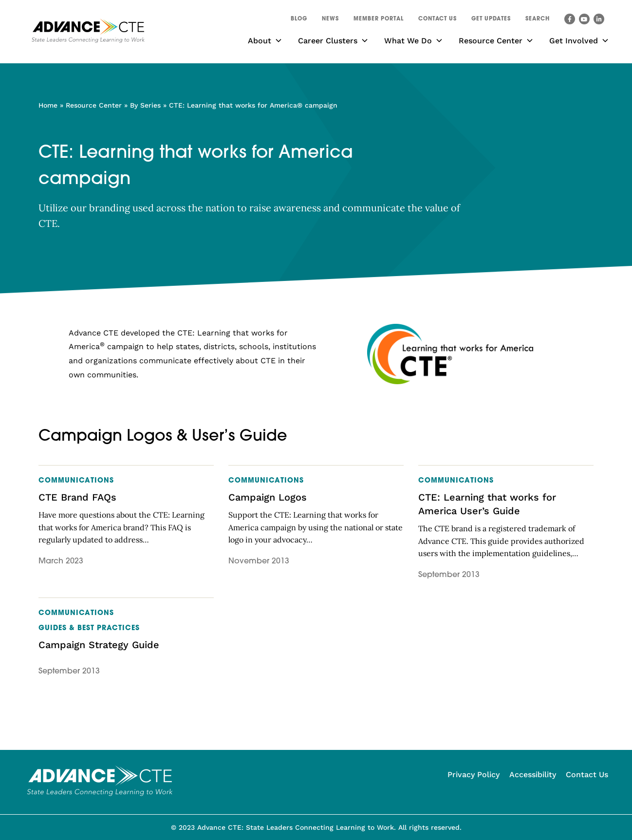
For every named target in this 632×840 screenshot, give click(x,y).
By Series (145, 105)
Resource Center (94, 105)
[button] (538, 20)
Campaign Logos (268, 497)
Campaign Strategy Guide (99, 645)
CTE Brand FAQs (77, 497)
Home (48, 105)
